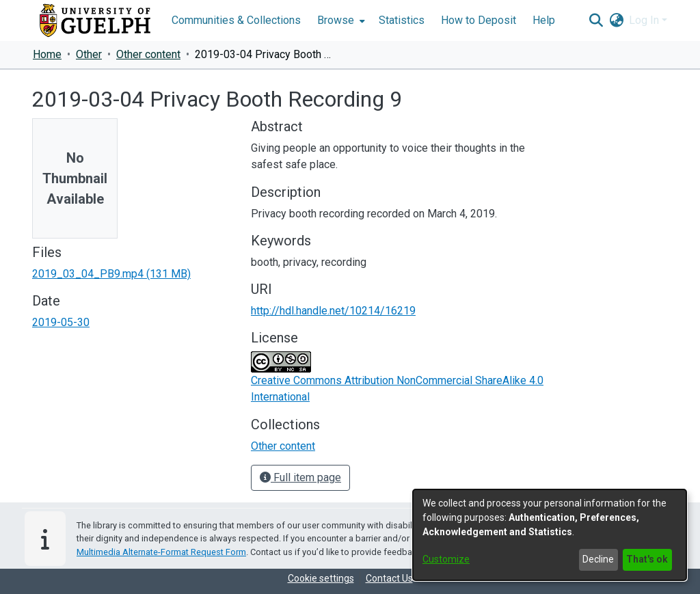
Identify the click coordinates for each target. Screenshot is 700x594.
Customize (446, 559)
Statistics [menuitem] (402, 20)
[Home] (95, 21)
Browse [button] (336, 20)
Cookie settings (321, 578)
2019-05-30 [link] (61, 322)
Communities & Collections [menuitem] (236, 20)
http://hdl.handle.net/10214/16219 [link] (333, 311)
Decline (598, 559)
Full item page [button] (300, 477)
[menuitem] (340, 21)
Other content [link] (148, 54)
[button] (596, 21)
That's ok (647, 559)
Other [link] (89, 54)
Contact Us (389, 578)
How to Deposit (479, 20)
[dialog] (550, 535)
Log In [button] (645, 20)
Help (544, 20)
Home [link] (47, 54)
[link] (111, 274)
